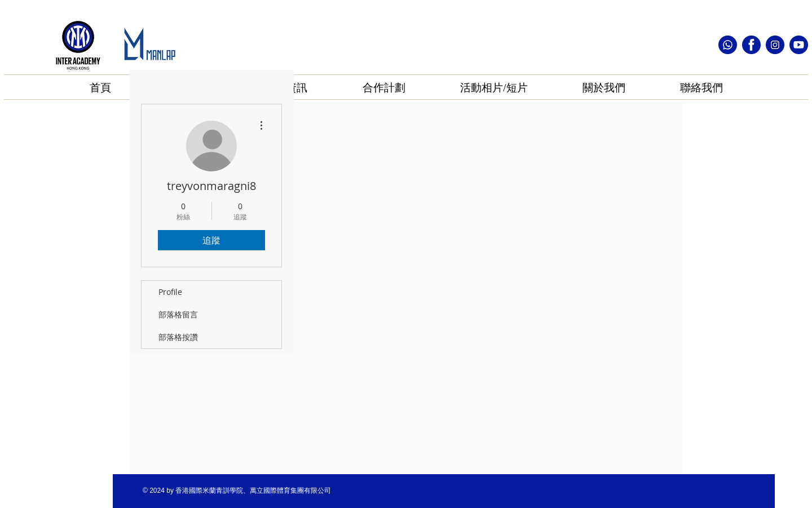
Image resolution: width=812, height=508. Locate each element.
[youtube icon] (799, 45)
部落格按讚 (178, 337)
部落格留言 (178, 314)
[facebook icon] (751, 45)
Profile (170, 292)
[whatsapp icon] (728, 45)
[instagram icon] (775, 45)
